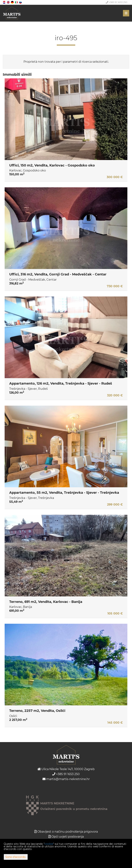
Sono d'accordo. (16, 857)
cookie (49, 844)
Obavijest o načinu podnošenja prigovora (68, 832)
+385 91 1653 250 (117, 2)
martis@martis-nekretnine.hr (66, 779)
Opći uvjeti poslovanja (68, 837)
